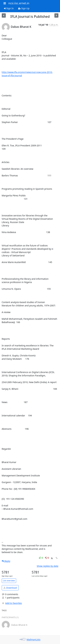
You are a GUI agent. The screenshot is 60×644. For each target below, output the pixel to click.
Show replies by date (47, 566)
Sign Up (24, 8)
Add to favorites (12, 603)
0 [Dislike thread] (47, 558)
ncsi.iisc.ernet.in (19, 3)
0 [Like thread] (41, 558)
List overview (9, 581)
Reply (6, 561)
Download (10, 588)
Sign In (9, 8)
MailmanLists (33, 640)
